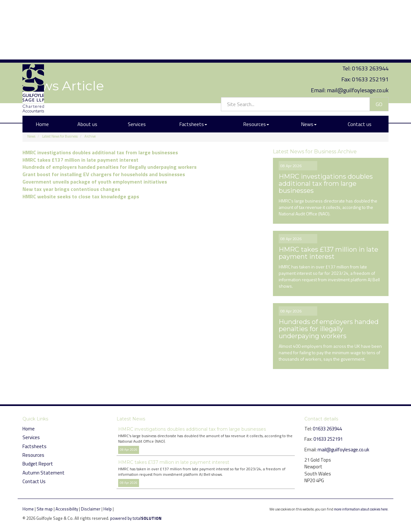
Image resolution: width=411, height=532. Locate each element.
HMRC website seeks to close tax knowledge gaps (81, 196)
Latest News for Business (60, 136)
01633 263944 (370, 6)
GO (379, 42)
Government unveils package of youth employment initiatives (95, 182)
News (309, 62)
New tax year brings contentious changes (71, 189)
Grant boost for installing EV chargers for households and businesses (104, 174)
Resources (256, 62)
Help (108, 509)
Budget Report (38, 464)
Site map (45, 509)
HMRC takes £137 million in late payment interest (80, 160)
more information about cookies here (361, 509)
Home (42, 62)
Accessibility (67, 509)
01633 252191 (370, 17)
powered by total (136, 518)
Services (137, 62)
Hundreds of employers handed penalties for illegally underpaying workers (109, 167)
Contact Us (34, 481)
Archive (90, 136)
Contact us (360, 62)
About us (87, 62)
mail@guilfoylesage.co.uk (358, 28)
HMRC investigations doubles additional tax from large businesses (100, 152)
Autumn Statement (44, 473)
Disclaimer (91, 509)
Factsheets (193, 62)
